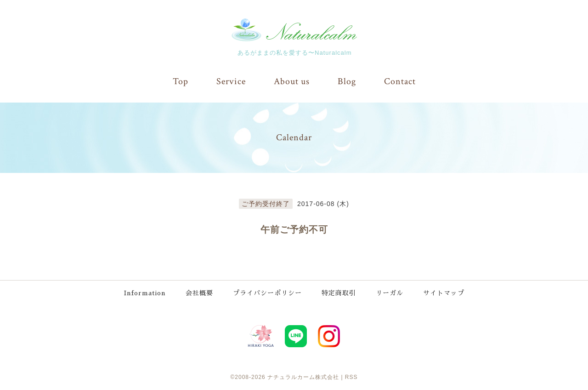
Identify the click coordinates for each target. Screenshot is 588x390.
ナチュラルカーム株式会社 (303, 376)
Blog (347, 81)
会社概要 (200, 293)
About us (292, 81)
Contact (400, 81)
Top (181, 81)
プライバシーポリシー (268, 293)
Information (145, 293)
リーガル (390, 293)
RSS (351, 376)
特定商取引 (339, 293)
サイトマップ (444, 293)
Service (231, 81)
